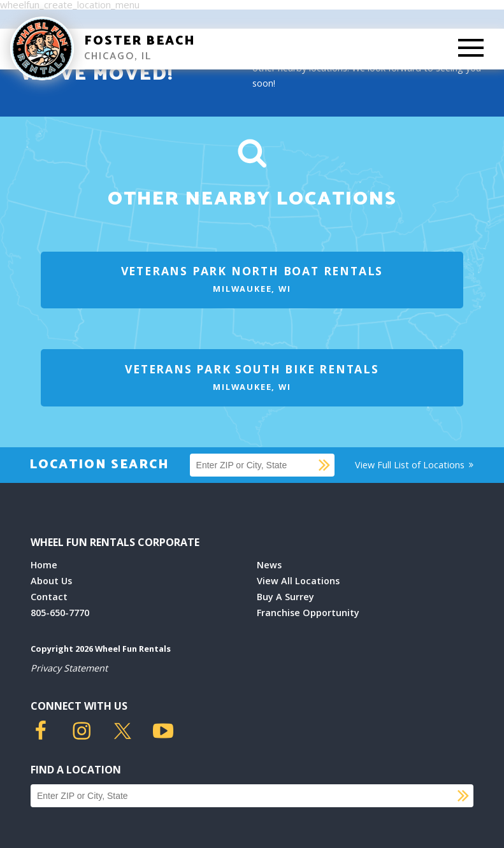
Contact (49, 597)
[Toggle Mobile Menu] (471, 49)
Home (44, 565)
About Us (51, 581)
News (269, 565)
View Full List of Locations (415, 465)
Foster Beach (140, 41)
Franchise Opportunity (308, 613)
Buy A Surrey (285, 597)
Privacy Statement (69, 668)
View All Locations (298, 581)
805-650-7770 (60, 613)
